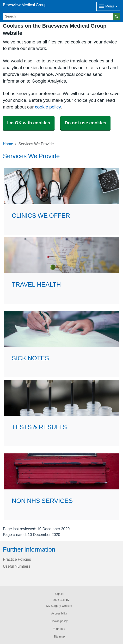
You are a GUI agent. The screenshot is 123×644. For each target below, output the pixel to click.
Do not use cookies (85, 123)
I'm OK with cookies (29, 123)
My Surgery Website (59, 606)
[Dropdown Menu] (108, 6)
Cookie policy (59, 621)
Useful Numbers (17, 566)
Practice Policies (17, 559)
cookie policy (48, 107)
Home (8, 144)
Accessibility (59, 614)
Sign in (59, 594)
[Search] (58, 16)
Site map (59, 637)
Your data (59, 629)
